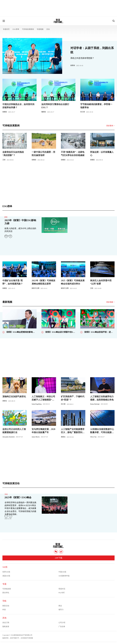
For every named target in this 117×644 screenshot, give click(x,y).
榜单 (6, 217)
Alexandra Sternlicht (9, 437)
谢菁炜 (73, 65)
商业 (60, 606)
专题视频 (40, 29)
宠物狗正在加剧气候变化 (14, 396)
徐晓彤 (5, 112)
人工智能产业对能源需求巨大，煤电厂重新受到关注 (73, 432)
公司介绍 (62, 622)
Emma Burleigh (95, 404)
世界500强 (6, 572)
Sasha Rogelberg (37, 404)
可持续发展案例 (28, 29)
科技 (4, 610)
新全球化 (6, 593)
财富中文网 (35, 288)
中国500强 (62, 572)
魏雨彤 (44, 112)
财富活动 (6, 606)
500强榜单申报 (64, 576)
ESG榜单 (16, 29)
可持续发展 (7, 589)
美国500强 (6, 576)
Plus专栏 (62, 593)
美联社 (5, 401)
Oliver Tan (93, 437)
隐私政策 (6, 626)
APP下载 (58, 558)
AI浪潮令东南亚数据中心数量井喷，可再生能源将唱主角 (102, 432)
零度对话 (62, 589)
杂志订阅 (6, 622)
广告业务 (62, 626)
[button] (10, 236)
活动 (48, 29)
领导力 (61, 610)
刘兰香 (83, 112)
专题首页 (6, 29)
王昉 (4, 160)
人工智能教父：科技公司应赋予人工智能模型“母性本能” (43, 400)
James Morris (36, 437)
